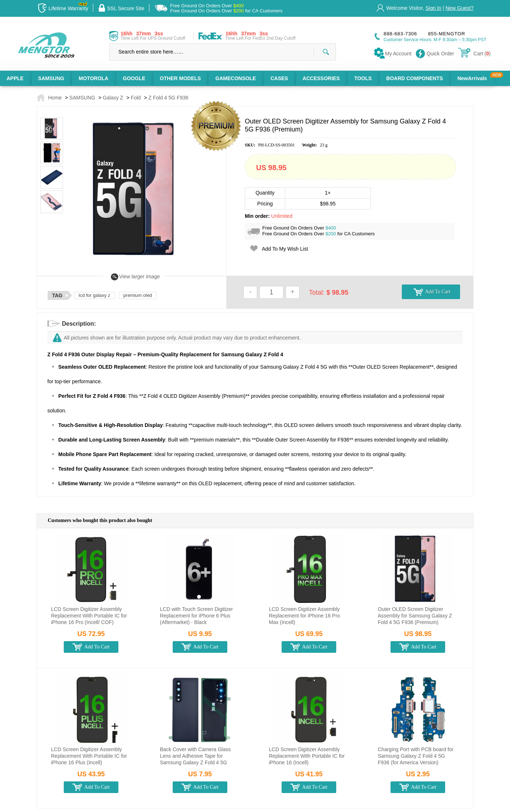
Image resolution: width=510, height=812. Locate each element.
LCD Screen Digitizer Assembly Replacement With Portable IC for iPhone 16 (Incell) (307, 756)
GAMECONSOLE (236, 78)
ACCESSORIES (321, 78)
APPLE (15, 78)
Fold (136, 98)
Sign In (433, 8)
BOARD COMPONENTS (415, 78)
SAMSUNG (51, 78)
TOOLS (363, 78)
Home (55, 98)
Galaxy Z (113, 98)
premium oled (138, 295)
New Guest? (460, 8)
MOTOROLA (93, 78)
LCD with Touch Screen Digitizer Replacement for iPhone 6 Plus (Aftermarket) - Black (197, 616)
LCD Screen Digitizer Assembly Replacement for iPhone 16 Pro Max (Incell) (304, 616)
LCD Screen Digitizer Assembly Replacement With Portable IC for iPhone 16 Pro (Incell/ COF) (89, 616)
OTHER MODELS (181, 78)
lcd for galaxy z (95, 295)
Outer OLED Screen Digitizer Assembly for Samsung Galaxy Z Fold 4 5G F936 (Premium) (415, 616)
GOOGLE (134, 78)
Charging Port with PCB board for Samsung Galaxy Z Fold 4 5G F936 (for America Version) (416, 756)
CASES (279, 78)
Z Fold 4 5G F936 (168, 98)
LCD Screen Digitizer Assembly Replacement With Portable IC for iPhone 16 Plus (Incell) (89, 756)
